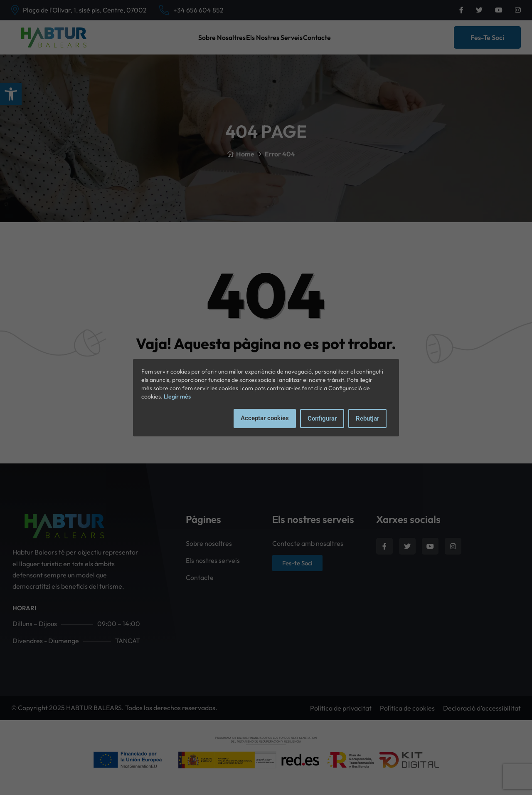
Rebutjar (367, 419)
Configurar (322, 419)
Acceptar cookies (265, 418)
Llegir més (177, 396)
